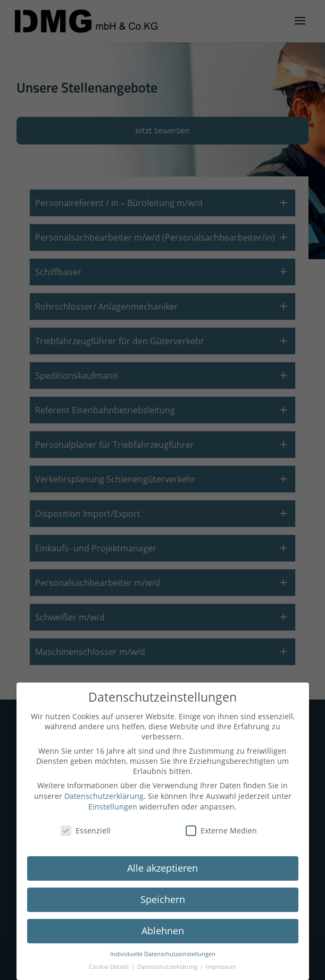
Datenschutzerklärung (104, 796)
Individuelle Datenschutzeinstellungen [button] (163, 954)
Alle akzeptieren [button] (162, 868)
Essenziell (86, 830)
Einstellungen (113, 807)
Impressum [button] (221, 967)
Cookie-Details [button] (110, 967)
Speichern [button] (163, 899)
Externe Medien (221, 830)
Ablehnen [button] (163, 931)
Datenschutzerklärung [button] (168, 967)
